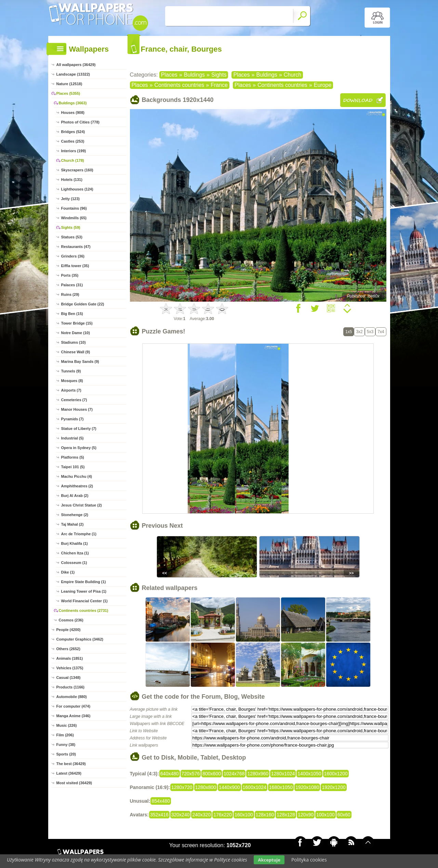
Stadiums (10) (74, 342)
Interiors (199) (74, 151)
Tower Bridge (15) (77, 323)
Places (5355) (68, 93)
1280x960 (258, 774)
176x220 (223, 815)
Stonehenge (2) (75, 515)
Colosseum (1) (74, 563)
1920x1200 (334, 787)
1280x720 (182, 787)
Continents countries (179, 85)
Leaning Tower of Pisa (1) (84, 591)
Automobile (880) (72, 697)
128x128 (286, 815)
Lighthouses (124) (77, 189)
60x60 (344, 815)
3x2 (359, 332)
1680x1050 (281, 787)
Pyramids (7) (72, 419)
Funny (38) (66, 745)
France (219, 85)
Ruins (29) (70, 294)
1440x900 (229, 787)
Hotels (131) (72, 180)
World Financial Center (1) (84, 601)
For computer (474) (74, 706)
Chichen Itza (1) (75, 553)
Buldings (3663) (73, 103)
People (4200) (69, 630)
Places (169, 75)
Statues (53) (72, 237)
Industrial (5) (72, 438)
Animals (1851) (70, 658)
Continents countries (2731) (84, 610)
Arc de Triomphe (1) (79, 534)
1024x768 (234, 774)
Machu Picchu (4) (77, 476)
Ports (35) (70, 275)
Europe (323, 85)
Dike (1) (68, 572)
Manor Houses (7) (77, 409)
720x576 (191, 774)
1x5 (349, 332)
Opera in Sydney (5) (79, 448)
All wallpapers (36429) (76, 65)
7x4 (381, 332)
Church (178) (73, 160)
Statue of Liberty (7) (79, 429)
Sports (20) (66, 754)
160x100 (244, 815)
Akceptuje (269, 860)
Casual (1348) (69, 678)
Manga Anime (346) (74, 716)
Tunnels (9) (71, 371)
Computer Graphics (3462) (80, 639)
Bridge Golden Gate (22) (83, 304)
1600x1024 (255, 787)
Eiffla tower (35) (75, 266)
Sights (219, 75)
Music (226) (67, 725)
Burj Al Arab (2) (75, 496)
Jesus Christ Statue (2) (82, 505)
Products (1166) (71, 687)
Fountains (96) (74, 208)
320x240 (181, 815)
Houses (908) (73, 113)
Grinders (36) (73, 256)
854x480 (161, 801)
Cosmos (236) (71, 620)
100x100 (326, 815)
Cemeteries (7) (74, 400)
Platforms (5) (73, 457)
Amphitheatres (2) (77, 486)
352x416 (159, 815)
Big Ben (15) (72, 314)
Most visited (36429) (74, 783)
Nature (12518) (69, 84)
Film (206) (65, 735)
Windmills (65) (74, 218)
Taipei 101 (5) (73, 467)
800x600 (212, 774)
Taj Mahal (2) (72, 524)
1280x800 (206, 787)
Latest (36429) (69, 773)
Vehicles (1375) (70, 668)
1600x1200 (336, 774)
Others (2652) (68, 649)
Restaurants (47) (76, 247)
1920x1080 (307, 787)
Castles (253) (73, 141)
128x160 (265, 815)
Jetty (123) (70, 199)
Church (293, 75)
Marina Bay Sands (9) (80, 361)
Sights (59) (71, 227)
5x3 (370, 332)
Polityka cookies (309, 860)
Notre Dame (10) (76, 333)
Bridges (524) (73, 132)
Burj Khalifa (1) (75, 543)
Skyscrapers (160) (77, 170)
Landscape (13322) (73, 74)
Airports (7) (71, 390)
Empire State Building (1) (84, 582)
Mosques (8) (72, 381)
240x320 (201, 815)
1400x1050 (309, 774)
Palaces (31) (72, 285)
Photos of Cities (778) (80, 122)
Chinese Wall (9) (76, 352)
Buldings (194, 75)
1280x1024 (283, 774)
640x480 (170, 774)
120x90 (306, 815)
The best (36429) (71, 764)
